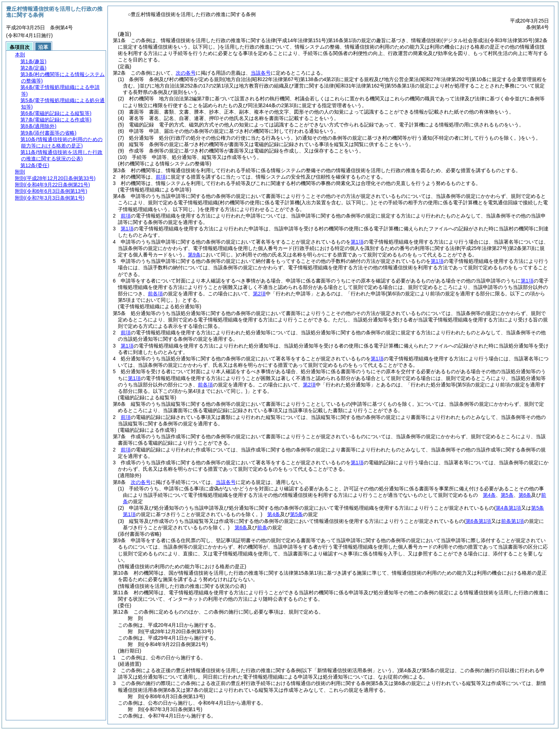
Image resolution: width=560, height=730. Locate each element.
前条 (262, 527)
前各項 (155, 294)
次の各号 (186, 73)
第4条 (489, 495)
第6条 (525, 495)
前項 (161, 177)
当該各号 (261, 73)
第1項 (127, 229)
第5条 (507, 495)
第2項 (259, 294)
